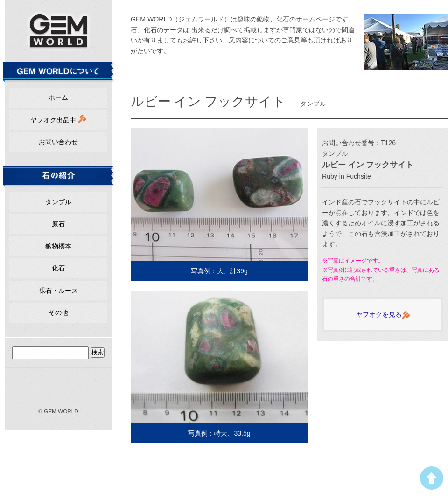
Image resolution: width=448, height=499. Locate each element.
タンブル (58, 202)
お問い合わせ (58, 142)
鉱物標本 (58, 246)
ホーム (58, 97)
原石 (58, 224)
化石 (58, 268)
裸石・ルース (58, 291)
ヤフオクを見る (383, 315)
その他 (58, 312)
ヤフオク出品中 (58, 119)
